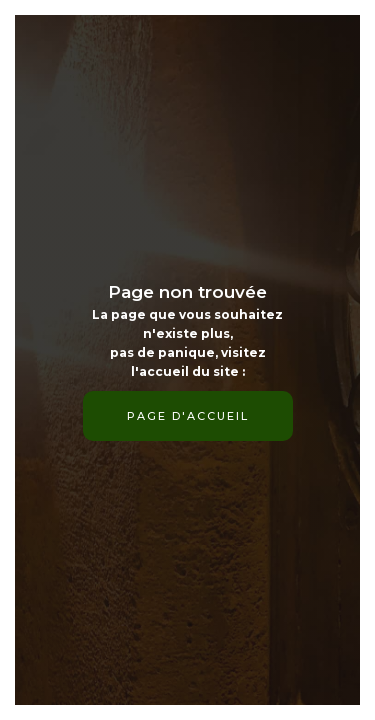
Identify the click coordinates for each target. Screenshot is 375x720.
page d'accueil (188, 416)
